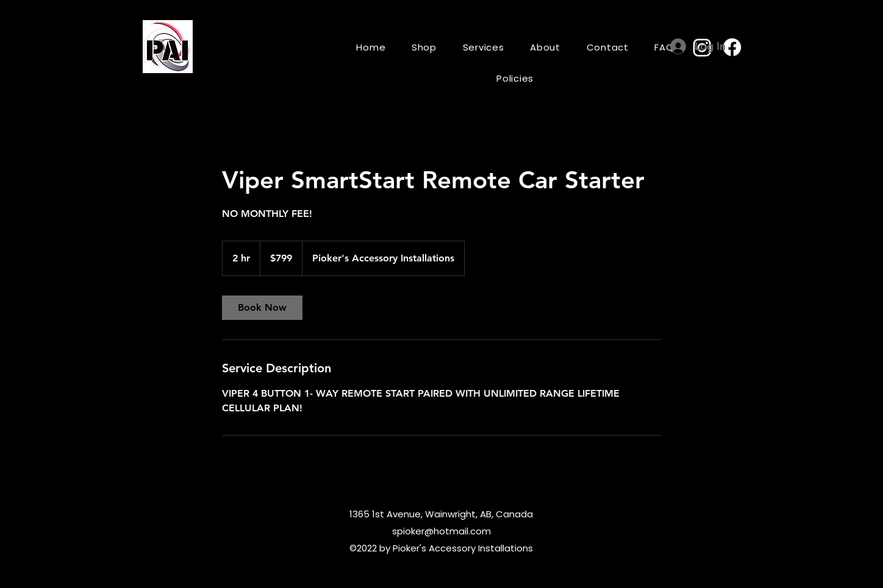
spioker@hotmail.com (441, 531)
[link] (262, 308)
